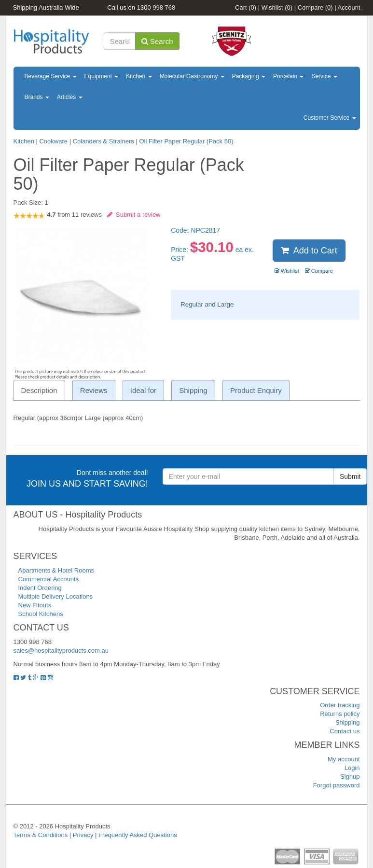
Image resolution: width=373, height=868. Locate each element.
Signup (350, 777)
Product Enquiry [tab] (256, 390)
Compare (315, 7)
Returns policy (340, 714)
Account (349, 7)
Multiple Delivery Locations (56, 596)
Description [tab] (39, 390)
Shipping (348, 722)
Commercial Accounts (49, 579)
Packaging (249, 76)
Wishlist (277, 7)
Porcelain (288, 76)
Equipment (102, 76)
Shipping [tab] (193, 390)
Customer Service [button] (330, 118)
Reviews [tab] (94, 390)
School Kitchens (41, 614)
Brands (37, 97)
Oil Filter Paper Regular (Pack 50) (186, 141)
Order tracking (340, 705)
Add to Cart (309, 251)
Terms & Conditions (41, 835)
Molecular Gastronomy (192, 76)
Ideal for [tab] (143, 390)
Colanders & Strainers (104, 141)
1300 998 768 (156, 7)
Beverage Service (51, 76)
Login (352, 768)
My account (344, 759)
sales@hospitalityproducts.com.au (61, 651)
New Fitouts (35, 605)
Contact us (345, 731)
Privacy (83, 835)
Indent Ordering (40, 588)
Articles (70, 97)
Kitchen (139, 76)
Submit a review (134, 215)
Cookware (53, 141)
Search (157, 41)
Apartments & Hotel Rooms (56, 570)
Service (324, 76)
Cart (246, 7)
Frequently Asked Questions (138, 835)
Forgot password (337, 785)
